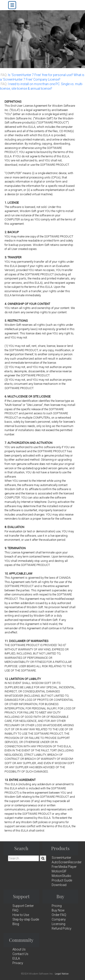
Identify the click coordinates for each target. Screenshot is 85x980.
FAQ (15, 910)
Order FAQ (59, 915)
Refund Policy (62, 928)
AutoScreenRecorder (67, 862)
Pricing (57, 906)
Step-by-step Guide (26, 919)
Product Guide (62, 880)
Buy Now (58, 910)
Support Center (23, 906)
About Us (19, 949)
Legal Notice (62, 974)
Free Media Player (64, 867)
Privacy (18, 963)
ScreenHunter (61, 858)
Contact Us (20, 954)
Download (59, 885)
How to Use (21, 915)
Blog (16, 924)
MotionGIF (59, 871)
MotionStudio (61, 876)
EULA (16, 958)
